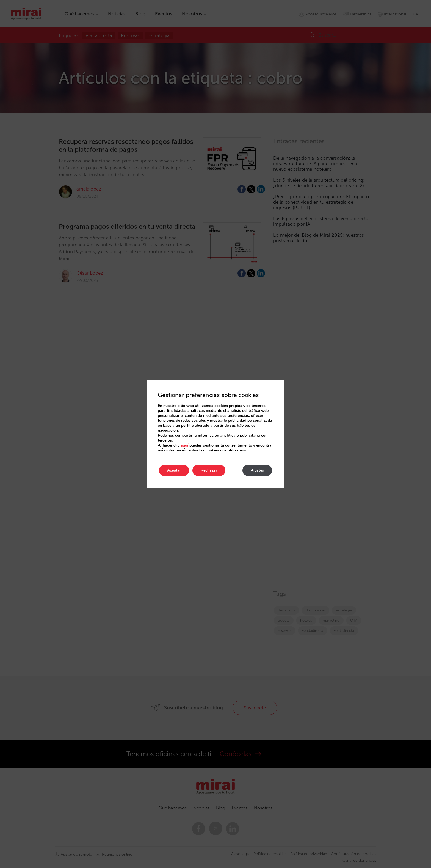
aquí (184, 445)
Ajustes (257, 470)
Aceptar (174, 470)
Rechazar (209, 470)
